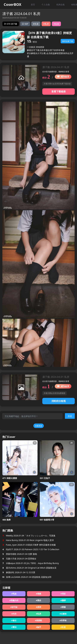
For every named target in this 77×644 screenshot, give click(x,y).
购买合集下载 (68, 41)
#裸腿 (63, 607)
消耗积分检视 (59, 401)
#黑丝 (38, 600)
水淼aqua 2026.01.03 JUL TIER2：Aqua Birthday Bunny (31, 563)
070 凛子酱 (11, 24)
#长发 (36, 24)
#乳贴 (14, 594)
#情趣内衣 (14, 600)
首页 (33, 5)
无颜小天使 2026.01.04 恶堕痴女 (19, 559)
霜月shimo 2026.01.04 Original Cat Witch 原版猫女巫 (29, 568)
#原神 (38, 607)
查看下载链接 (59, 91)
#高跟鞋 (38, 620)
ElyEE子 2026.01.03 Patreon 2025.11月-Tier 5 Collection (31, 549)
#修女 (14, 620)
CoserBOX (13, 4)
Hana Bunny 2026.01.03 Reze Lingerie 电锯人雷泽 (28, 540)
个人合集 (46, 5)
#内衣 (14, 614)
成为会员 (63, 77)
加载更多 (39, 426)
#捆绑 (63, 600)
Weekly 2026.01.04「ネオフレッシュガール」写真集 (29, 536)
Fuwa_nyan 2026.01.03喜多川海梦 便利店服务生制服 (29, 545)
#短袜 (56, 24)
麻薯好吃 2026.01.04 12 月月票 (19, 572)
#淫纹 (63, 594)
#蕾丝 (14, 627)
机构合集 (61, 5)
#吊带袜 (63, 620)
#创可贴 (14, 607)
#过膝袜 (63, 614)
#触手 (38, 627)
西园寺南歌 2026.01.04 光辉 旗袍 (20, 554)
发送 (70, 416)
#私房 (46, 24)
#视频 (38, 594)
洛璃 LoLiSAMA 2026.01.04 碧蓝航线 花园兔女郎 (27, 577)
